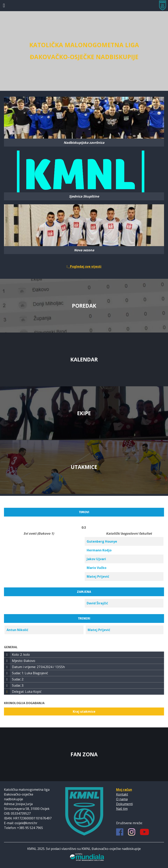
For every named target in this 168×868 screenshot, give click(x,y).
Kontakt (122, 794)
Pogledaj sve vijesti (84, 266)
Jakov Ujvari (96, 559)
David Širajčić (97, 603)
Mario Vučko (97, 568)
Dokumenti (124, 804)
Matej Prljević (98, 576)
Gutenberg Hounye (102, 541)
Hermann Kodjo (99, 550)
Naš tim (122, 809)
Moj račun (124, 790)
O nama (122, 799)
